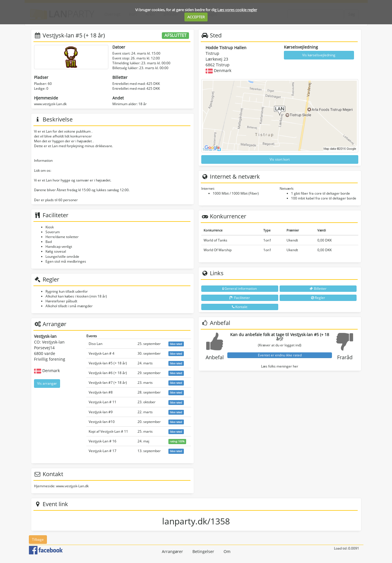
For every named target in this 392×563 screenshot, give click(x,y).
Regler (318, 298)
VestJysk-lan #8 (101, 392)
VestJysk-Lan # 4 (102, 353)
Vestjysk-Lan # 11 (103, 402)
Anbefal (215, 357)
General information (240, 289)
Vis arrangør (47, 383)
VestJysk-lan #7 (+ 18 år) (108, 383)
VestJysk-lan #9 (101, 412)
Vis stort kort (280, 159)
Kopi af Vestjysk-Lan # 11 (108, 431)
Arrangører (172, 551)
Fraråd (345, 357)
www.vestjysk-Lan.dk (50, 104)
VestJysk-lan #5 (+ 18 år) (108, 363)
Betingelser (203, 551)
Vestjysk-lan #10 (102, 422)
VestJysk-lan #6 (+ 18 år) (108, 373)
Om (227, 551)
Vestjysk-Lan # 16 (103, 441)
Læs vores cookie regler (237, 10)
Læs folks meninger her (280, 366)
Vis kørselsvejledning (319, 55)
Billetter (318, 289)
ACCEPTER (196, 17)
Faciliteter (240, 298)
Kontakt (240, 307)
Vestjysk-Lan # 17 (103, 451)
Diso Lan (95, 344)
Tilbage (38, 539)
